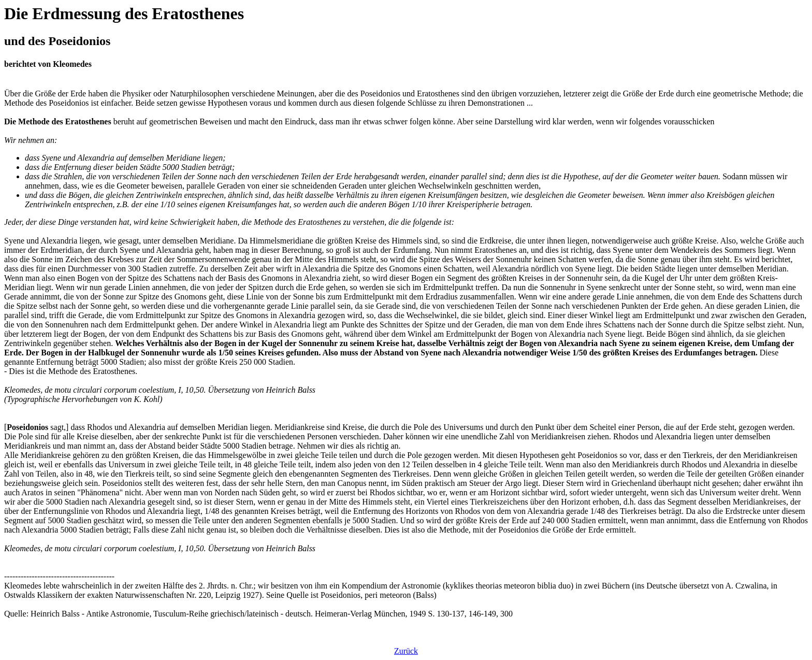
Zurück (406, 651)
